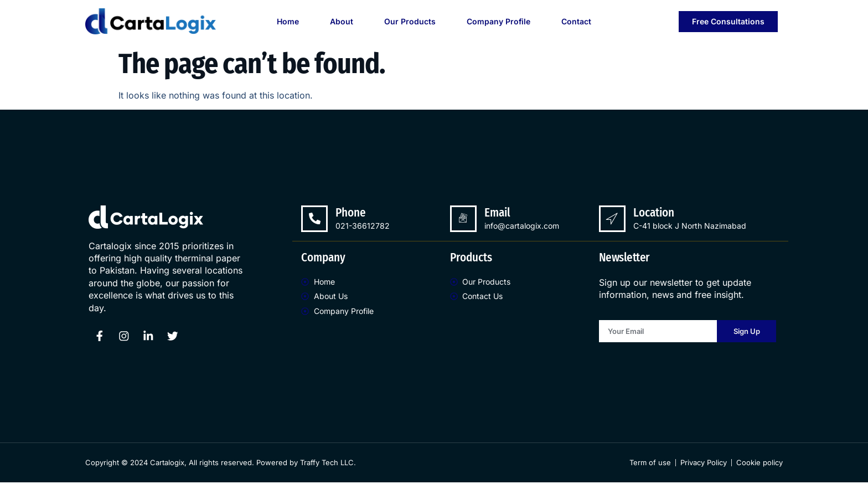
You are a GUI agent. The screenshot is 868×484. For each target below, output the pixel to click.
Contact (576, 21)
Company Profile (498, 21)
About (342, 21)
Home (288, 21)
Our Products (410, 21)
